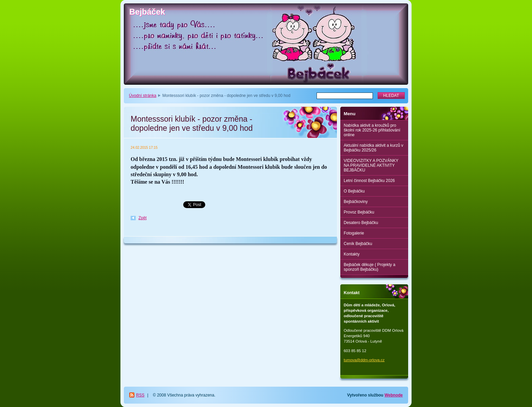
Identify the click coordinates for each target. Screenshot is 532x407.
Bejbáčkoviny (356, 202)
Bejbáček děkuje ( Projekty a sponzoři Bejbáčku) (369, 267)
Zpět (142, 218)
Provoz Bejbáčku (359, 212)
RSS (140, 395)
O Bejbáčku (354, 191)
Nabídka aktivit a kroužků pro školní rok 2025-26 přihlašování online (372, 130)
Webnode (394, 395)
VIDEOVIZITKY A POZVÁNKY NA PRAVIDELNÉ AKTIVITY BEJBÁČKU (371, 165)
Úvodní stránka (143, 96)
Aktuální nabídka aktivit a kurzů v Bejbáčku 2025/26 (373, 148)
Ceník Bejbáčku (358, 244)
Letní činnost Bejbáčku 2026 (369, 181)
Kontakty (352, 254)
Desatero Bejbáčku (361, 223)
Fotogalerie (354, 233)
